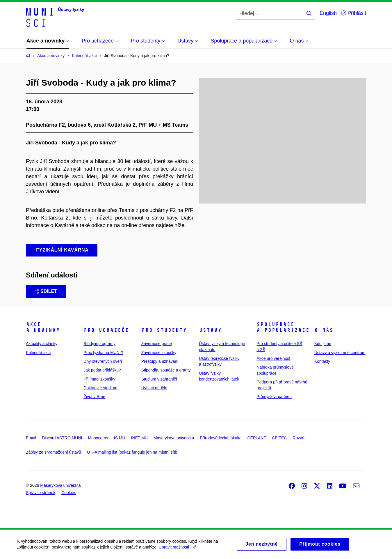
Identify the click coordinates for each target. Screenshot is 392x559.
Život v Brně (94, 397)
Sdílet (46, 291)
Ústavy (210, 330)
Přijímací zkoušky (99, 379)
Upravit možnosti (180, 547)
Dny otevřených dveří (103, 361)
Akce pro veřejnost (273, 358)
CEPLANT (257, 438)
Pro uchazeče (106, 330)
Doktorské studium (100, 388)
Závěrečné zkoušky (159, 353)
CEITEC (279, 438)
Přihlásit (354, 13)
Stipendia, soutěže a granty (166, 370)
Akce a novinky (43, 327)
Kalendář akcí (38, 353)
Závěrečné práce (157, 344)
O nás (324, 330)
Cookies (69, 493)
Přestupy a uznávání (160, 361)
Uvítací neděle (154, 388)
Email (31, 438)
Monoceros (98, 438)
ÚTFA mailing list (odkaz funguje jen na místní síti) (132, 452)
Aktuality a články (42, 344)
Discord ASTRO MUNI (62, 438)
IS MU (120, 438)
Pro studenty (164, 330)
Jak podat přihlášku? (102, 370)
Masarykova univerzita (174, 438)
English (328, 13)
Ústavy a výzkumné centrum (340, 353)
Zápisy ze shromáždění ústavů (54, 452)
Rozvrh (299, 438)
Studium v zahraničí (159, 379)
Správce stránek (41, 493)
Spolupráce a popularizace (283, 327)
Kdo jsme (323, 344)
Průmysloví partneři (274, 397)
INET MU (139, 438)
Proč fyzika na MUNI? (103, 353)
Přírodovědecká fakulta (221, 438)
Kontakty (322, 361)
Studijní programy (99, 344)
